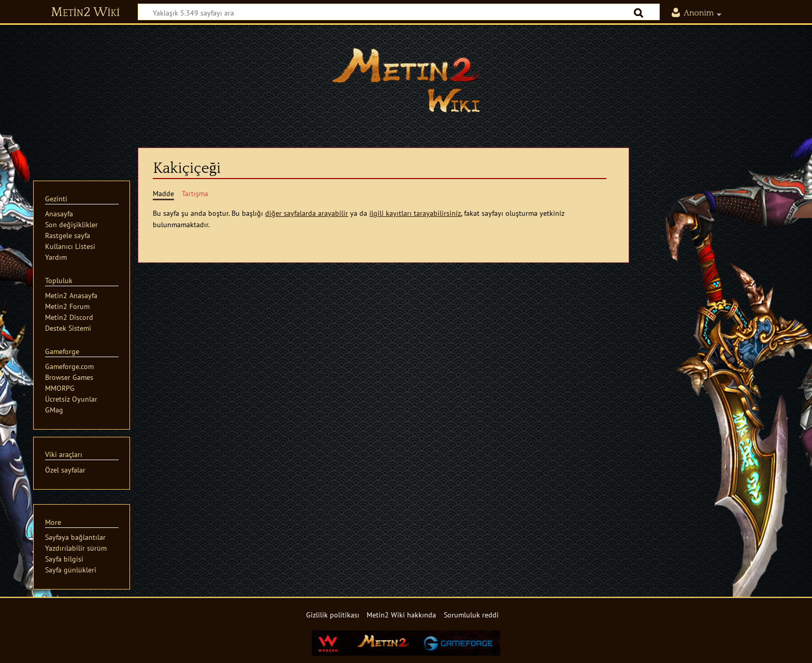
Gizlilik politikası (333, 615)
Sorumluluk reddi (471, 615)
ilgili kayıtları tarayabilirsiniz (415, 213)
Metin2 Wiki (85, 12)
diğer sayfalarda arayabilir (307, 213)
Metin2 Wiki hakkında (401, 615)
